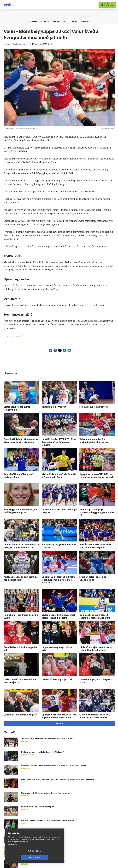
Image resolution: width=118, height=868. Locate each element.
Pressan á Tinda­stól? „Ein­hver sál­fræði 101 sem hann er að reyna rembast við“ (53, 746)
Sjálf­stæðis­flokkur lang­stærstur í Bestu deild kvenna (43, 827)
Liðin (65, 21)
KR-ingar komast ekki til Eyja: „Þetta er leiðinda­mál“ (42, 732)
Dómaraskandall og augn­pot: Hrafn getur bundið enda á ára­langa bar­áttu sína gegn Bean (58, 759)
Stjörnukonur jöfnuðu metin (91, 407)
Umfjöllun (31, 21)
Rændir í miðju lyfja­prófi (52, 407)
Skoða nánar (13, 851)
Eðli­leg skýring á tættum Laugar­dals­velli (38, 814)
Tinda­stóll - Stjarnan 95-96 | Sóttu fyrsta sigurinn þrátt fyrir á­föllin (48, 718)
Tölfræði (75, 21)
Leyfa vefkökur (49, 858)
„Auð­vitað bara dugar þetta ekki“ (55, 661)
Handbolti (18, 336)
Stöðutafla (87, 21)
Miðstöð (56, 21)
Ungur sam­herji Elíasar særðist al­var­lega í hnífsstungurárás (46, 773)
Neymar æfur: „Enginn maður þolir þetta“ (38, 786)
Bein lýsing (44, 21)
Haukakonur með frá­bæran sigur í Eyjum (21, 598)
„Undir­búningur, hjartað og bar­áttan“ (95, 661)
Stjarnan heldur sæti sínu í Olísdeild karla (96, 564)
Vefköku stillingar (20, 858)
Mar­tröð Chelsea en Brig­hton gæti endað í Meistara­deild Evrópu (47, 800)
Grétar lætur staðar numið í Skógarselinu (20, 407)
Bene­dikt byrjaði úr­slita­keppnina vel (19, 630)
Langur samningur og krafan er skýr (56, 630)
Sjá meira (59, 703)
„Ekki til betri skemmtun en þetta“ (18, 695)
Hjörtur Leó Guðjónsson (13, 44)
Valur (7, 336)
